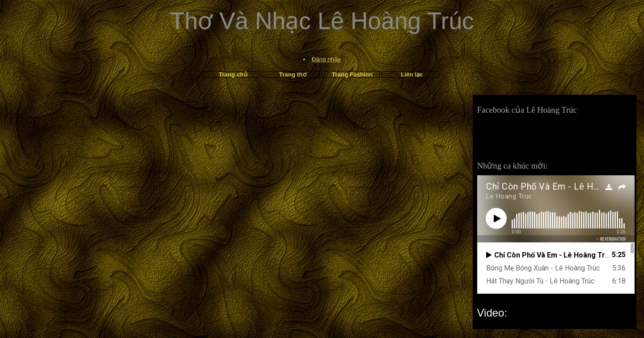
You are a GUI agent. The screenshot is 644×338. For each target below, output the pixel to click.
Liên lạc (412, 74)
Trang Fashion (352, 74)
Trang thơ (293, 74)
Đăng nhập (326, 59)
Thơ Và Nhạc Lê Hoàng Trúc (322, 21)
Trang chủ (233, 74)
